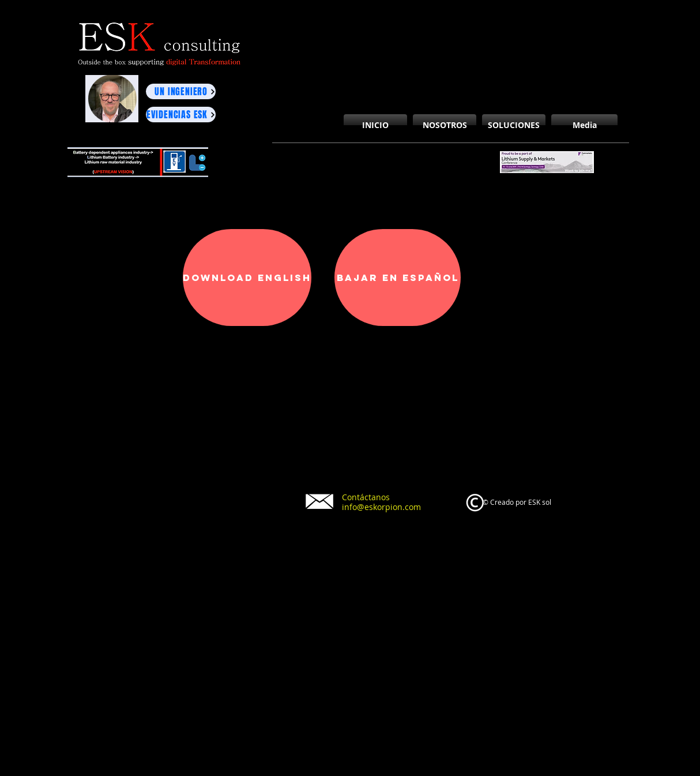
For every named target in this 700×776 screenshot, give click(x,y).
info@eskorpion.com (381, 507)
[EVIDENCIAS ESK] (181, 115)
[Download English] (247, 278)
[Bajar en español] (398, 278)
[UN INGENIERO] (181, 91)
